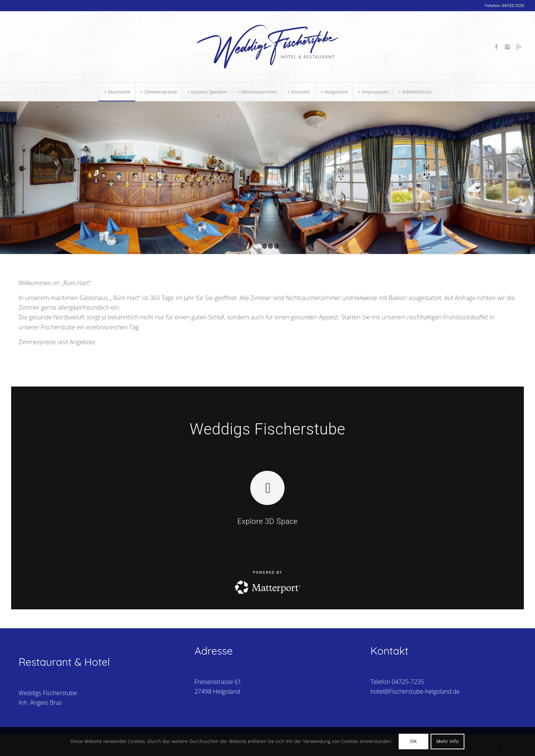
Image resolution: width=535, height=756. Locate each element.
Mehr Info (447, 741)
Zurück (7, 177)
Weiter (528, 177)
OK (414, 741)
